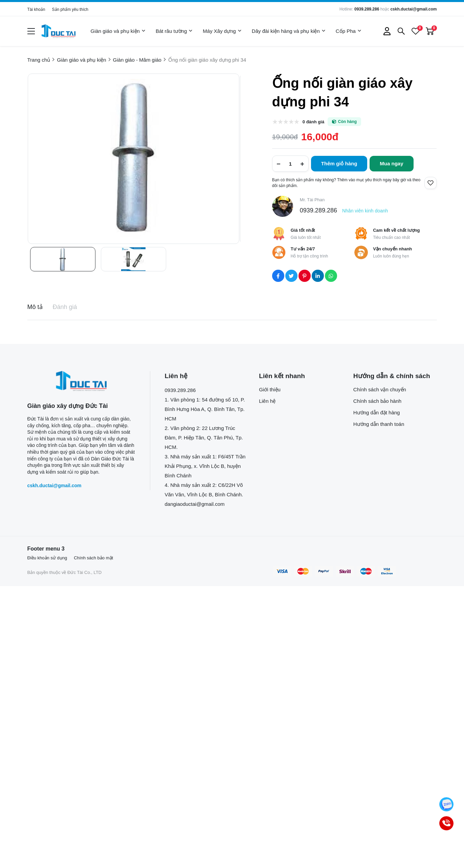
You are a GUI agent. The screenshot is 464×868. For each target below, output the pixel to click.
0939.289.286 (367, 9)
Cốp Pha (349, 31)
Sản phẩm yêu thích (70, 9)
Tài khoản (36, 9)
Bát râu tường (174, 31)
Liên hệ (267, 401)
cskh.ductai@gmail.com (413, 9)
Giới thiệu (270, 389)
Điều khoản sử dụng (47, 558)
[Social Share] (278, 276)
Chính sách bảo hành (377, 401)
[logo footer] (81, 381)
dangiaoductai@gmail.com (195, 504)
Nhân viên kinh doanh (365, 211)
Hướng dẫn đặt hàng (377, 412)
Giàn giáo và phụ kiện (118, 31)
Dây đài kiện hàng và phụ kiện (289, 31)
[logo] (59, 31)
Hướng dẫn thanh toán (379, 424)
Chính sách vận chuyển (380, 389)
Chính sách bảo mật (93, 558)
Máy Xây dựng (222, 31)
